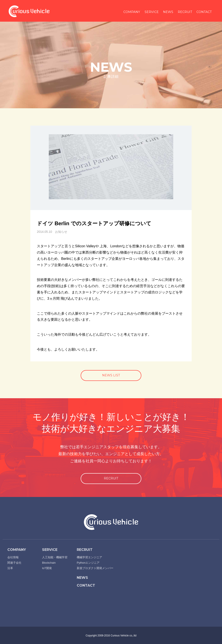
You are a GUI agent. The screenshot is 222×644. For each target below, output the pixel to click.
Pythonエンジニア (88, 563)
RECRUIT (185, 12)
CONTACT (204, 12)
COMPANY (132, 12)
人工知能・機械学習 (55, 557)
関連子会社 (14, 563)
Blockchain (49, 563)
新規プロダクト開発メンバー (95, 568)
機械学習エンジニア (89, 557)
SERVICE (152, 12)
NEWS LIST (111, 375)
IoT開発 (47, 568)
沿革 (10, 568)
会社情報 (13, 557)
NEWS (168, 12)
